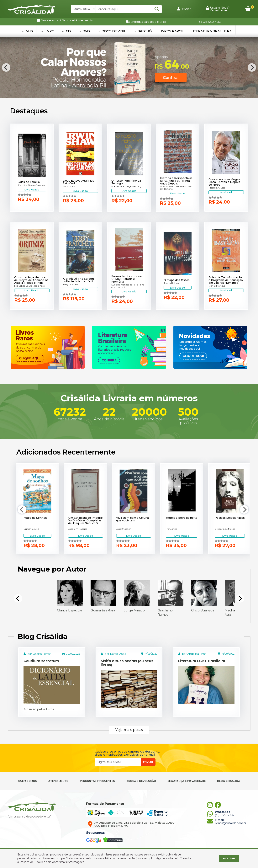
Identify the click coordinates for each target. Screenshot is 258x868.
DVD (84, 31)
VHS (27, 31)
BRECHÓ (142, 31)
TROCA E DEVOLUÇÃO (141, 781)
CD (66, 31)
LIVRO (47, 31)
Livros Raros (171, 31)
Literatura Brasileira (211, 31)
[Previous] (6, 67)
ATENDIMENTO (58, 781)
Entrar (184, 9)
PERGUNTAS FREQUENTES (97, 781)
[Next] (252, 67)
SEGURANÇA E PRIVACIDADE (187, 781)
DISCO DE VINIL (112, 31)
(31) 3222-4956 (210, 22)
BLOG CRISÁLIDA (229, 781)
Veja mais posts (129, 730)
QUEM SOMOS (27, 781)
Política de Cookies (32, 862)
